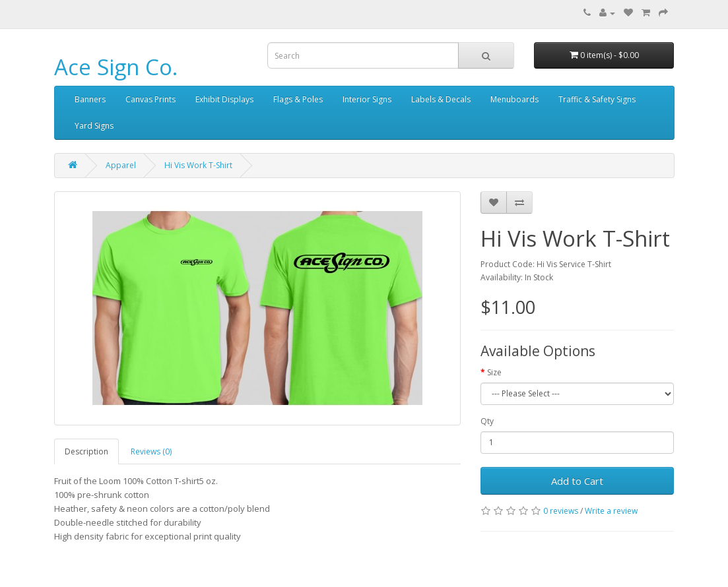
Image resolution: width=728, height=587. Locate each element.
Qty (487, 421)
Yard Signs (94, 126)
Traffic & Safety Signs (597, 99)
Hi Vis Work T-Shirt (198, 165)
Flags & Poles (298, 99)
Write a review (611, 511)
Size (494, 372)
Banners (90, 99)
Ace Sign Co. (116, 67)
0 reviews (561, 511)
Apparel (121, 165)
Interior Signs (367, 99)
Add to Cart (577, 481)
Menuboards (514, 99)
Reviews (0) (151, 451)
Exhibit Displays (224, 99)
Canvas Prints (150, 99)
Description (86, 451)
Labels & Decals (441, 99)
